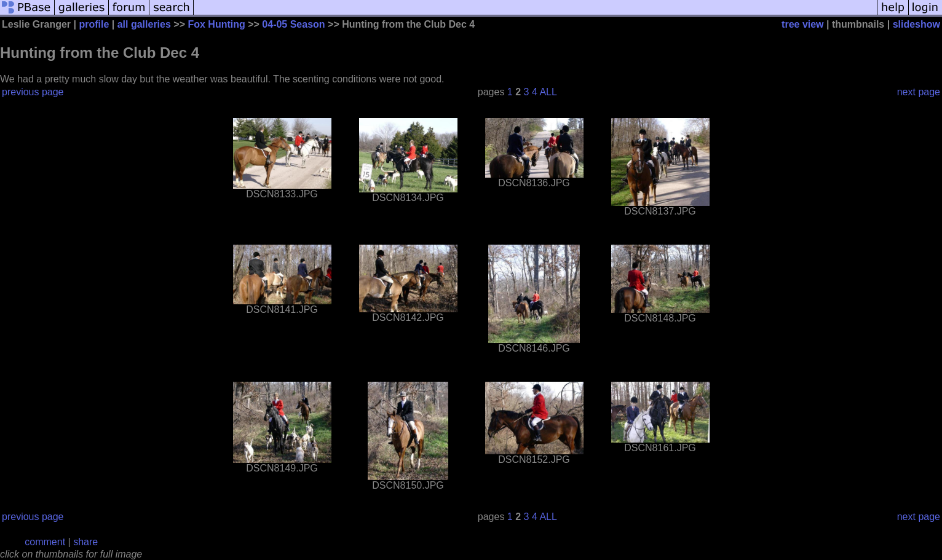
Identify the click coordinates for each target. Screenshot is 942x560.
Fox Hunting (216, 24)
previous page (33, 92)
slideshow (916, 24)
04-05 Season (293, 24)
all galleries (144, 24)
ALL (548, 92)
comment (45, 542)
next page (919, 92)
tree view (802, 24)
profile (94, 24)
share (85, 542)
